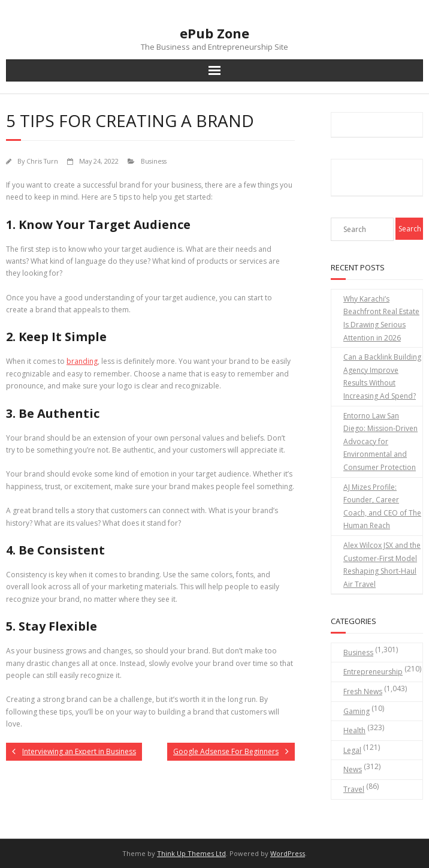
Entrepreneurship (373, 672)
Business (154, 161)
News (353, 769)
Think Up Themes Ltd (191, 853)
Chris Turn (42, 161)
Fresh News (363, 691)
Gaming (357, 711)
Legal (352, 750)
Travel (354, 789)
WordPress (288, 853)
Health (354, 730)
